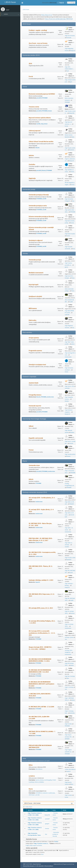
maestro (67, 547)
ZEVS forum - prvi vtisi (34, 795)
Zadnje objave (28, 807)
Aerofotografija (48, 780)
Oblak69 (72, 504)
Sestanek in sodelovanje (49, 793)
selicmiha (72, 713)
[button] (22, 3)
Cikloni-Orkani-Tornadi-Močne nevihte (41, 142)
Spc (73, 201)
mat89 (38, 124)
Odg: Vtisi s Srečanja (70, 676)
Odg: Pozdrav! (68, 795)
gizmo (66, 267)
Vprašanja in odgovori (36, 240)
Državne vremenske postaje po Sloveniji (41, 217)
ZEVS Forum (10, 2)
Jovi (66, 639)
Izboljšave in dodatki (35, 296)
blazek (38, 148)
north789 (67, 315)
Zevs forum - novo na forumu (38, 43)
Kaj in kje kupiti (34, 285)
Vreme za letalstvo (39, 782)
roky (42, 124)
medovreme (50, 397)
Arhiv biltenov (39, 769)
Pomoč (61, 864)
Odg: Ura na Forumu (70, 36)
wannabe (67, 388)
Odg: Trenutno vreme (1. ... (42, 843)
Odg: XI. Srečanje (69, 687)
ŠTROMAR (45, 98)
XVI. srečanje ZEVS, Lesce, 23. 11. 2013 (41, 608)
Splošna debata (40, 780)
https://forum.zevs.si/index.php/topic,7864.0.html (59, 19)
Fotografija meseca (35, 395)
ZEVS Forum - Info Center (32, 803)
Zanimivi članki (34, 383)
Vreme (72, 172)
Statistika (32, 164)
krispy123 (73, 51)
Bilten (31, 765)
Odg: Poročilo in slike (70, 558)
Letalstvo (32, 776)
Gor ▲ (73, 864)
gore (71, 82)
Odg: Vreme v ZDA (69, 386)
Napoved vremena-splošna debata (40, 118)
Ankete (31, 479)
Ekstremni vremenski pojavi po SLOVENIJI (42, 94)
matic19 (68, 771)
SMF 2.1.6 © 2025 (28, 864)
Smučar (71, 443)
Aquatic (38, 582)
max (74, 249)
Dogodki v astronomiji (36, 438)
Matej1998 (72, 113)
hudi (68, 71)
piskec (73, 344)
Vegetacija (32, 178)
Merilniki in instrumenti (36, 273)
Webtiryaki (56, 864)
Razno (31, 789)
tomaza (73, 613)
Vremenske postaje (35, 260)
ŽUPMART (67, 739)
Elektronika (33, 320)
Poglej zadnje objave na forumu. (34, 845)
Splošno (31, 155)
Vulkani (31, 426)
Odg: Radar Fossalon (70, 234)
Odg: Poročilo (68, 724)
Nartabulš (69, 560)
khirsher (67, 401)
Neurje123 (67, 414)
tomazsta (69, 38)
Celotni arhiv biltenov (70, 769)
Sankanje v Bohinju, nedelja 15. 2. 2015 (41, 580)
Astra (68, 678)
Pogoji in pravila (67, 864)
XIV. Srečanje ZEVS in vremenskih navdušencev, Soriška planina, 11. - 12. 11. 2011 (42, 633)
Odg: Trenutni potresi (70, 454)
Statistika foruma (30, 839)
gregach (47, 824)
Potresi (31, 450)
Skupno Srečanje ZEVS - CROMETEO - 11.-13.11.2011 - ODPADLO (40, 648)
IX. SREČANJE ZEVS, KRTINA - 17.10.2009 (41, 707)
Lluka (73, 137)
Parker (56, 842)
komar (50, 111)
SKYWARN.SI (39, 793)
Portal (31, 77)
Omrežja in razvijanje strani (37, 365)
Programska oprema (35, 351)
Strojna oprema (34, 338)
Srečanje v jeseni (69, 637)
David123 (72, 150)
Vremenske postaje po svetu (38, 206)
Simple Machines (37, 864)
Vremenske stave (34, 465)
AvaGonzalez (68, 357)
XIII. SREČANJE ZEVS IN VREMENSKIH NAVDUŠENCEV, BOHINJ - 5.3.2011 (40, 660)
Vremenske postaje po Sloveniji (39, 195)
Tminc (73, 278)
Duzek (71, 573)
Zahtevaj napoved (35, 131)
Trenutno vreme (34, 107)
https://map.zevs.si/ (47, 15)
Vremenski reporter (35, 406)
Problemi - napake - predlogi (38, 30)
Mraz (72, 784)
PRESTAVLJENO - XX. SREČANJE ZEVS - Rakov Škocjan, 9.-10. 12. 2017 (41, 539)
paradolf (39, 98)
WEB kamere (33, 308)
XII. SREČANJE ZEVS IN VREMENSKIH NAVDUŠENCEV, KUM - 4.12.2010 (40, 671)
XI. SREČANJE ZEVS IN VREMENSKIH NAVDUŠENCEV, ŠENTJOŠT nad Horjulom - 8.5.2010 (42, 684)
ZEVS (30, 64)
